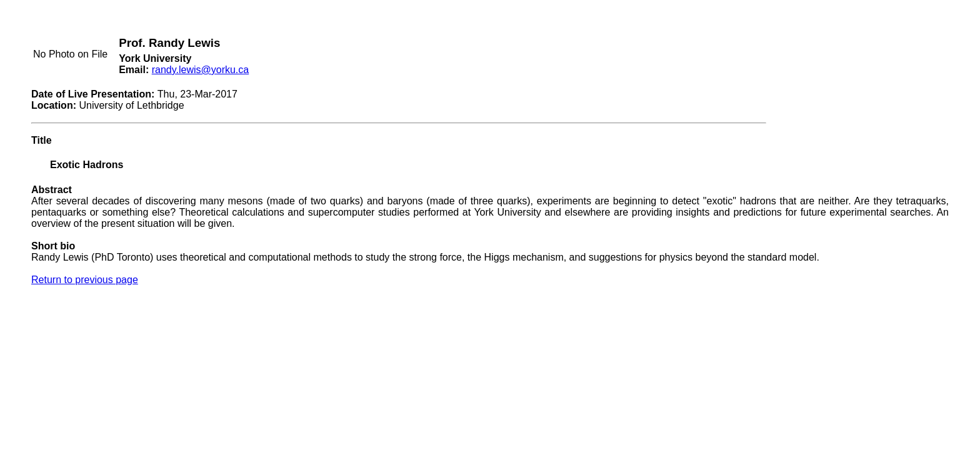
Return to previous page (85, 280)
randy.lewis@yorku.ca (201, 70)
